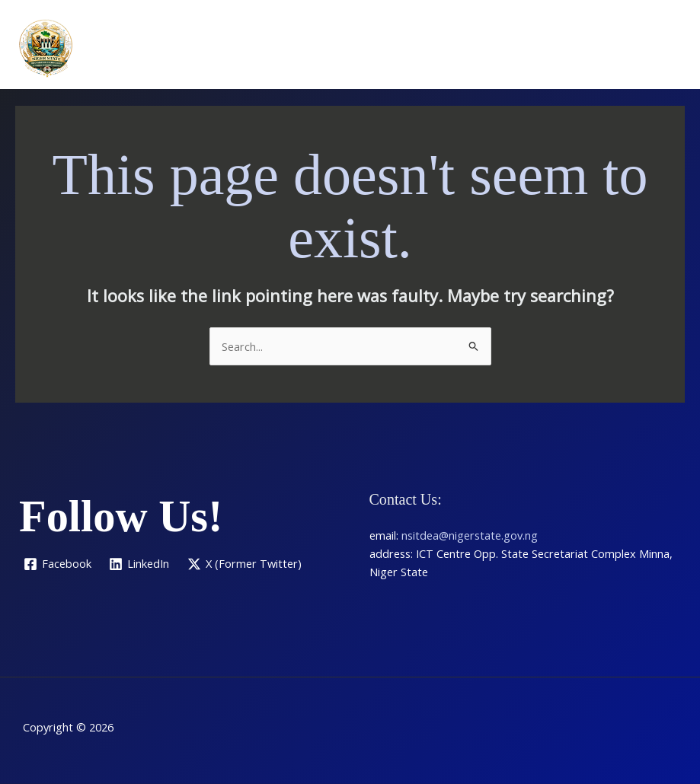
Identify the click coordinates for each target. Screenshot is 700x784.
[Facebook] (58, 564)
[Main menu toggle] (669, 48)
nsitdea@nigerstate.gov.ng (470, 535)
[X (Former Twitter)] (245, 564)
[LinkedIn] (140, 564)
